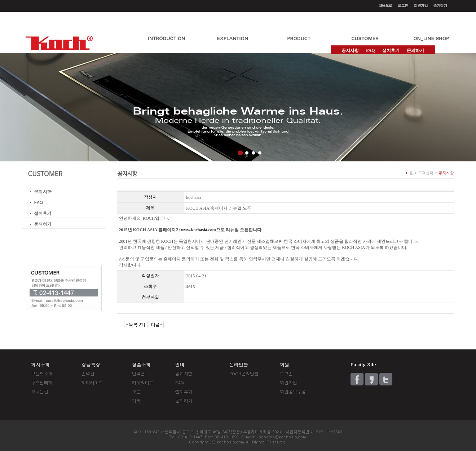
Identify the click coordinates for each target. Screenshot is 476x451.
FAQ (370, 50)
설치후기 (391, 50)
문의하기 (415, 50)
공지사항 (43, 191)
